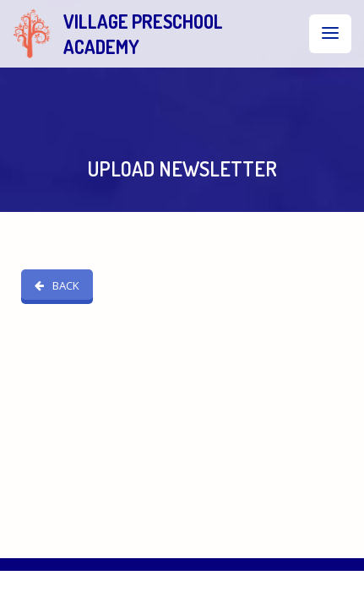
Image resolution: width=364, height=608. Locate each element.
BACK (57, 259)
